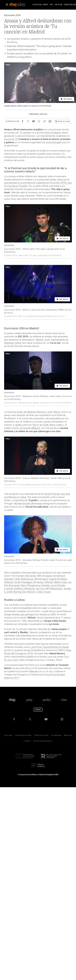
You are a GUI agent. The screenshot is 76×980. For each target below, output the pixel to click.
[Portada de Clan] (64, 700)
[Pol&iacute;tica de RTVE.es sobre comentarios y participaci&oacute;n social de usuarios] (43, 741)
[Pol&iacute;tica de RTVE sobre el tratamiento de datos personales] (23, 736)
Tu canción (25, 133)
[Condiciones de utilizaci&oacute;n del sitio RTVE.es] (8, 736)
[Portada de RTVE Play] (29, 700)
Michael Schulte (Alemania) (28, 504)
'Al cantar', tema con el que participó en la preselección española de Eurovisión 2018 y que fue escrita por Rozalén (38, 183)
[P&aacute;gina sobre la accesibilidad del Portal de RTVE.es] (56, 736)
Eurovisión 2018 (12, 139)
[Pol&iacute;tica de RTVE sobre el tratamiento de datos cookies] (41, 736)
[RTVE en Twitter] (30, 719)
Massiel (34, 671)
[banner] (21, 5)
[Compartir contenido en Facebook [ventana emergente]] (23, 121)
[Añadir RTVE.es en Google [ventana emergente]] (62, 121)
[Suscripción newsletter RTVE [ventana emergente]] (50, 121)
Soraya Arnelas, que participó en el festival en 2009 (30, 614)
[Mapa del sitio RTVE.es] (68, 736)
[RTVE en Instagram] (62, 719)
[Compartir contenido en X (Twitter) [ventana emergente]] (28, 121)
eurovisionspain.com (56, 142)
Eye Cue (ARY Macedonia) (49, 589)
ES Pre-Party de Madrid (48, 133)
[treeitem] (40, 5)
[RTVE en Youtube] (46, 719)
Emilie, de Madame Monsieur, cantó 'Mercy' (39, 412)
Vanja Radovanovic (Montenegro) (31, 579)
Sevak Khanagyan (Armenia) (29, 582)
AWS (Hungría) (45, 576)
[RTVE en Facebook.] (14, 719)
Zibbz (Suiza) (44, 592)
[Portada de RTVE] (12, 700)
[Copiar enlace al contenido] (45, 121)
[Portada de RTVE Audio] (47, 700)
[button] (7, 5)
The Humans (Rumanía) (24, 576)
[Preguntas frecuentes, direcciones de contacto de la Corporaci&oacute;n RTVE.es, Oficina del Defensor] (27, 741)
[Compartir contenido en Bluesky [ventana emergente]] (34, 121)
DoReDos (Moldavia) (25, 589)
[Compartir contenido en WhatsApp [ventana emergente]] (39, 121)
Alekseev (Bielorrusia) (55, 582)
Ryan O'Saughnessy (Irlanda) (35, 585)
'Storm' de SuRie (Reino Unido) (47, 425)
